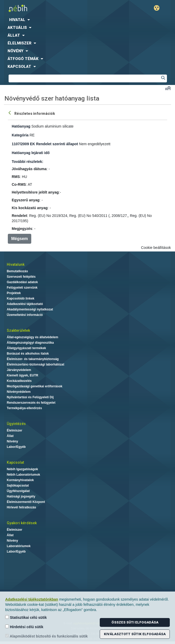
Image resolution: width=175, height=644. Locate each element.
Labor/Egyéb (16, 447)
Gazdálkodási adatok (22, 282)
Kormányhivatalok (20, 480)
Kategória (20, 135)
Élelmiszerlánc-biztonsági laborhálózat (36, 364)
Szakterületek (18, 330)
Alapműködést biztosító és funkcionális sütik (46, 636)
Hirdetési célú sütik (24, 627)
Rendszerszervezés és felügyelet (31, 403)
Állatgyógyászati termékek (26, 348)
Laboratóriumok (19, 546)
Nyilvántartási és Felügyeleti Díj (30, 397)
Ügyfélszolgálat (18, 491)
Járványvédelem (19, 370)
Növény (12, 441)
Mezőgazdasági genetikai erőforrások (35, 386)
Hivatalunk (16, 264)
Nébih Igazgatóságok (22, 469)
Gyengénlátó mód (159, 8)
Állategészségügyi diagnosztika (30, 343)
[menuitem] (87, 20)
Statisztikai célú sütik (26, 617)
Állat (10, 436)
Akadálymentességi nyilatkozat (30, 309)
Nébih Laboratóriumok (23, 475)
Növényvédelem (19, 392)
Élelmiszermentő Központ (26, 502)
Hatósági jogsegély (21, 496)
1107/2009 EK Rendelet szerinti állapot (45, 144)
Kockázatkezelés (19, 381)
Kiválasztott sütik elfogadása (135, 634)
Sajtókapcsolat (18, 486)
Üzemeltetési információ (25, 315)
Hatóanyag (21, 126)
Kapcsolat (15, 462)
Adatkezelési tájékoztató (25, 304)
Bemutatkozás (17, 271)
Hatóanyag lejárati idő (31, 153)
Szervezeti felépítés (21, 277)
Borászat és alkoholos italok (28, 354)
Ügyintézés (16, 424)
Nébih (44, 8)
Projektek (14, 293)
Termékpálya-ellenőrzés (24, 408)
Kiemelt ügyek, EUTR (23, 375)
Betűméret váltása (168, 88)
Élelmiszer (14, 430)
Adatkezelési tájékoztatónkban (32, 599)
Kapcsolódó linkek (21, 298)
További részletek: (27, 162)
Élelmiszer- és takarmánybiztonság (33, 359)
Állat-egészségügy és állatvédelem (32, 337)
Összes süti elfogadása (135, 622)
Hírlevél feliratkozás (21, 507)
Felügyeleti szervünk (22, 288)
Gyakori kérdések (22, 523)
